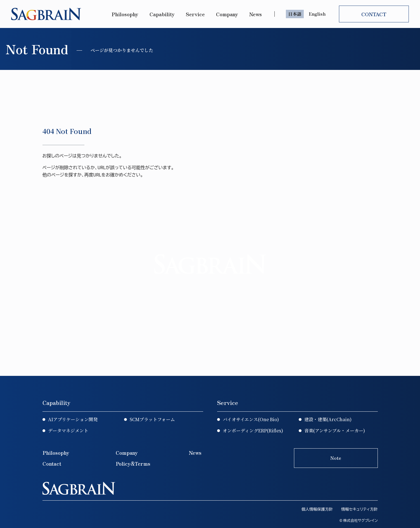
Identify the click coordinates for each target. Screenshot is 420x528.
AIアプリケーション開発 (73, 419)
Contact (52, 463)
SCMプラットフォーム (152, 419)
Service (195, 14)
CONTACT (374, 14)
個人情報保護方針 (317, 509)
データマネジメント (68, 431)
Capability (162, 14)
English (317, 14)
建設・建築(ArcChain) (328, 419)
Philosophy (125, 14)
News (256, 14)
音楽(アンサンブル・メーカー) (335, 431)
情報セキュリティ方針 (360, 509)
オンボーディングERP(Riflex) (253, 431)
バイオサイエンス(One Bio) (251, 419)
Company (227, 14)
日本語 (295, 14)
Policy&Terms (133, 463)
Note (336, 458)
